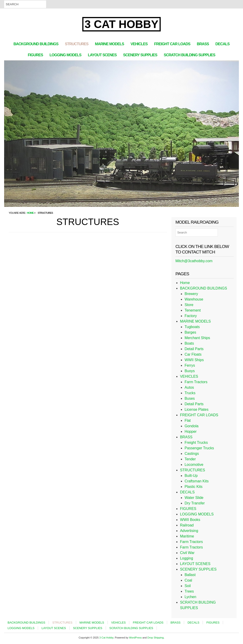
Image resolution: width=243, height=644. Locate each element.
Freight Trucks (196, 443)
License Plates (196, 409)
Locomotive (194, 465)
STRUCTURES (77, 44)
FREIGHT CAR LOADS (172, 44)
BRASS (203, 44)
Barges (190, 332)
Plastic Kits (193, 487)
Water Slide (194, 498)
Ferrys (190, 365)
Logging (186, 558)
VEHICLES (139, 44)
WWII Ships (194, 360)
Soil (188, 586)
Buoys (190, 371)
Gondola (192, 426)
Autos (189, 387)
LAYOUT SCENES (102, 55)
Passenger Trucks (199, 448)
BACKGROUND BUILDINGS (36, 44)
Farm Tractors (196, 382)
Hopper (191, 432)
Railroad (187, 525)
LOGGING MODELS (65, 55)
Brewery (191, 294)
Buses (190, 398)
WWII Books (190, 520)
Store (189, 305)
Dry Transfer (195, 503)
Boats (189, 343)
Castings (192, 454)
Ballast (190, 575)
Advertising (189, 531)
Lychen (190, 597)
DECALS (223, 44)
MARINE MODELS (109, 44)
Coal (188, 580)
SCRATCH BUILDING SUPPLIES (189, 55)
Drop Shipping (156, 638)
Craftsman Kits (197, 481)
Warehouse (194, 299)
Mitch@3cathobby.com (194, 261)
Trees (189, 591)
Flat (188, 420)
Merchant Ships (197, 338)
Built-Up (191, 476)
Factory (191, 316)
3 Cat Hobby (121, 24)
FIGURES (35, 55)
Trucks (190, 393)
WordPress (135, 638)
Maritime (187, 536)
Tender (190, 459)
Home (185, 283)
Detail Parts (194, 349)
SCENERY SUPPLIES (140, 55)
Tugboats (192, 327)
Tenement (193, 310)
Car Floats (193, 354)
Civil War (187, 553)
